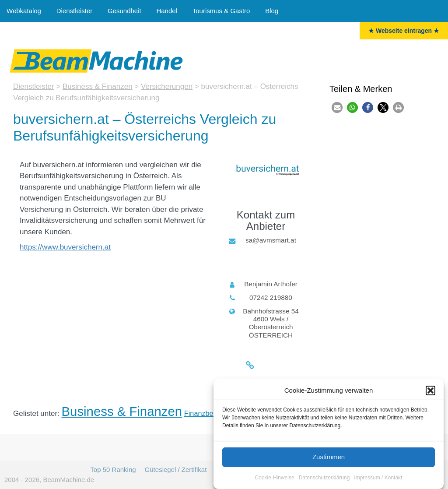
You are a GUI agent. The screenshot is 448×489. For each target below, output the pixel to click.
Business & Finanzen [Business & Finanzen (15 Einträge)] (122, 411)
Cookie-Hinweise (275, 479)
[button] (430, 392)
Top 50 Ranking (113, 470)
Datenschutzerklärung (324, 479)
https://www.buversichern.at (65, 247)
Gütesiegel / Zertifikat (176, 470)
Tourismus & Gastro (221, 11)
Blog (272, 11)
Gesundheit (124, 11)
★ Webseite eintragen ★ (404, 31)
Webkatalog (24, 11)
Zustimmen (329, 458)
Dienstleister (75, 11)
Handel (167, 11)
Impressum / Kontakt (378, 479)
